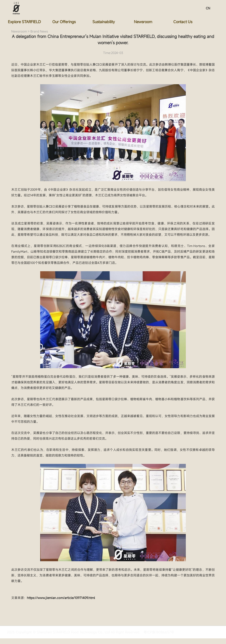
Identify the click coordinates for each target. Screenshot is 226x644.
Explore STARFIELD (25, 22)
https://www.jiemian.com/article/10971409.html (61, 598)
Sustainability (104, 22)
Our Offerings (64, 22)
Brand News (39, 31)
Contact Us (183, 22)
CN (208, 8)
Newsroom (144, 22)
